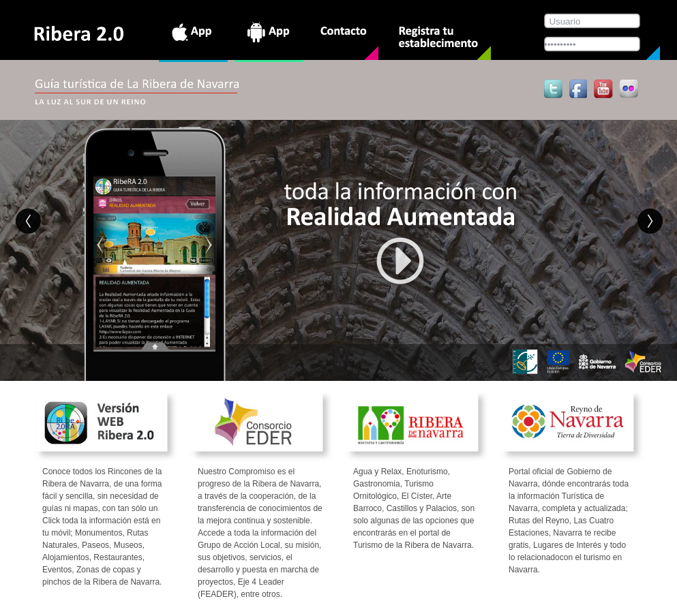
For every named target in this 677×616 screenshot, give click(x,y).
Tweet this (554, 89)
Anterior (29, 221)
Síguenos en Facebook (577, 89)
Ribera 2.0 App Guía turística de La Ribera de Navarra (79, 34)
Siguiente (650, 221)
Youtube (603, 89)
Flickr (629, 89)
